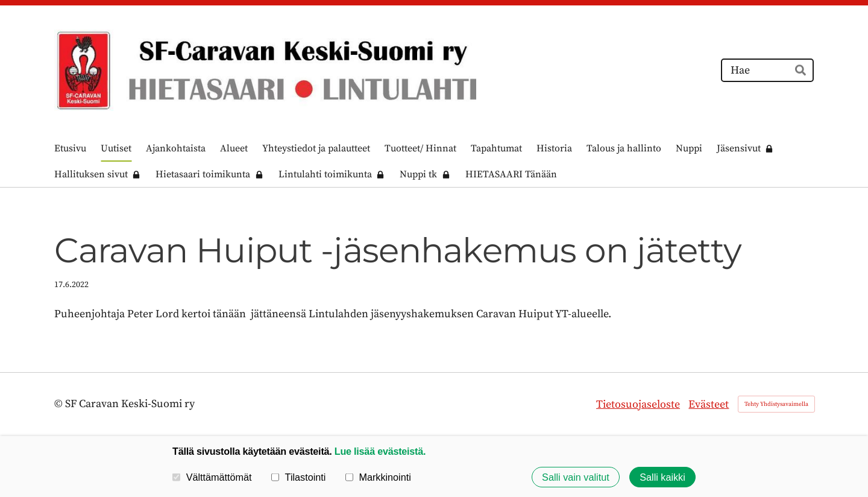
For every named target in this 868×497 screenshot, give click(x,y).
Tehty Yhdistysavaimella (776, 404)
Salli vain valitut (576, 477)
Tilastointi (298, 477)
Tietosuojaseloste (638, 404)
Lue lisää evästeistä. (380, 451)
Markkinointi (378, 477)
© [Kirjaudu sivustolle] (60, 404)
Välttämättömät (212, 477)
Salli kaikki (662, 477)
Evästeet (709, 404)
